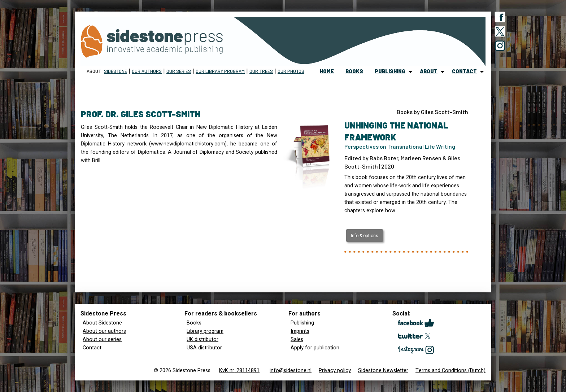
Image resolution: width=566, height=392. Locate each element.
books (354, 71)
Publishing (302, 323)
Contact (92, 348)
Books (194, 323)
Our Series (179, 71)
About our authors (104, 331)
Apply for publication (315, 348)
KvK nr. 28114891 (239, 371)
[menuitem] (327, 72)
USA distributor (204, 348)
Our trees (261, 71)
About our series (102, 339)
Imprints (300, 331)
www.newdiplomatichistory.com (188, 144)
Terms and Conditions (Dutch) (450, 371)
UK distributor (203, 339)
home (327, 71)
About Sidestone (102, 323)
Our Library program (220, 71)
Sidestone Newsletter (383, 371)
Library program (205, 331)
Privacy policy (335, 371)
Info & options (365, 236)
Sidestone (116, 71)
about (429, 71)
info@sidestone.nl (291, 371)
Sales (297, 339)
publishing (390, 71)
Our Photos (291, 71)
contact (464, 71)
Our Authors (147, 71)
